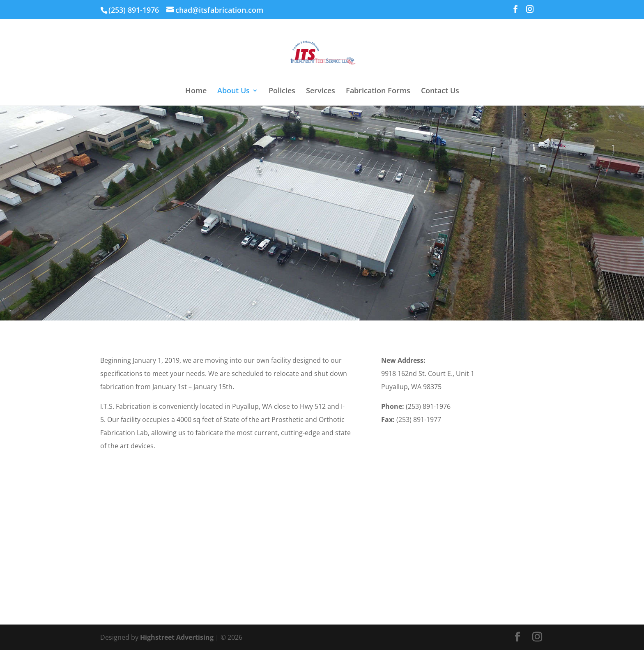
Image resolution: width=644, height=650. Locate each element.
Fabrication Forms (378, 91)
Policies (282, 91)
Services (321, 91)
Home (196, 91)
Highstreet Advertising (177, 637)
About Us (233, 91)
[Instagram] (530, 12)
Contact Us (440, 91)
